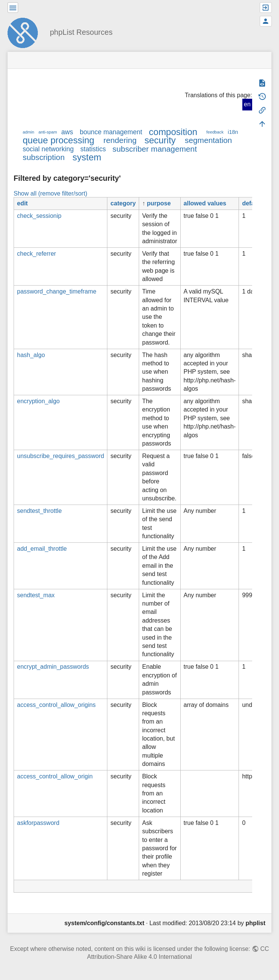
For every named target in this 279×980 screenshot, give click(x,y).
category (123, 203)
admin (28, 132)
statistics (93, 149)
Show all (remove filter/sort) (50, 193)
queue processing (58, 140)
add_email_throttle (42, 549)
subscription (44, 157)
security (160, 140)
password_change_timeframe (57, 291)
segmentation (208, 140)
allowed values (205, 203)
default (252, 203)
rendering (120, 140)
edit (22, 203)
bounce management (111, 132)
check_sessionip (39, 216)
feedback (215, 132)
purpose (159, 203)
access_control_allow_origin (55, 776)
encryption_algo (38, 401)
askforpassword (38, 823)
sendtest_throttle (39, 511)
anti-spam (48, 132)
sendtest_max (36, 595)
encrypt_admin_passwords (53, 667)
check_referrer (36, 254)
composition (173, 132)
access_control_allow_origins (56, 705)
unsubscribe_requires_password (60, 456)
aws (67, 132)
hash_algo (31, 355)
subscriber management (155, 149)
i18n (233, 132)
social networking (48, 149)
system (87, 157)
